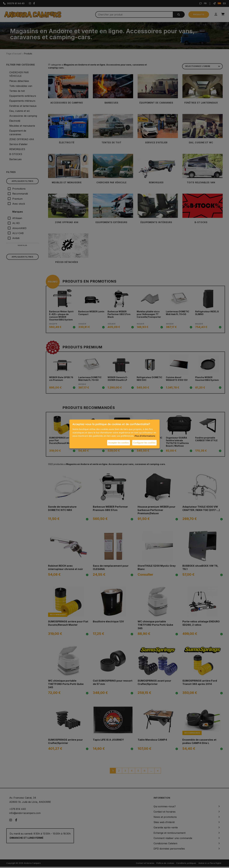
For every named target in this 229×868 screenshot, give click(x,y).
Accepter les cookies (119, 442)
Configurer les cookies (144, 442)
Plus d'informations (145, 436)
